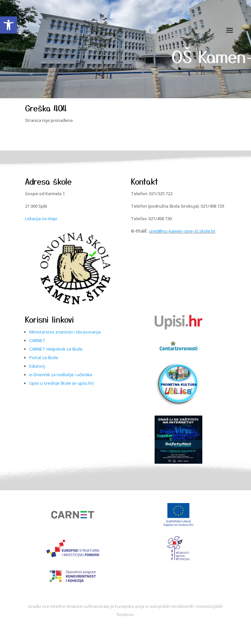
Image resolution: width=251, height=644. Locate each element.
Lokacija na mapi (41, 218)
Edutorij (37, 366)
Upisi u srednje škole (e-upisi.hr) (62, 383)
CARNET (37, 340)
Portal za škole (44, 357)
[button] (9, 25)
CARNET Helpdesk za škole (56, 349)
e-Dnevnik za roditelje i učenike (61, 375)
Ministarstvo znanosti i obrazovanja (65, 332)
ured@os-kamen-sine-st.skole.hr (182, 231)
